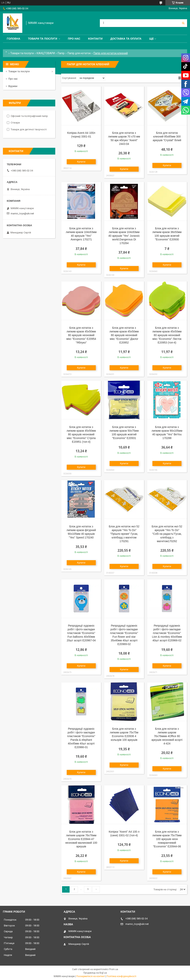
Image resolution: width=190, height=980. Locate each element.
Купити (81, 162)
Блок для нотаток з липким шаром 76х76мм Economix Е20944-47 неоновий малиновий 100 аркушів (81, 839)
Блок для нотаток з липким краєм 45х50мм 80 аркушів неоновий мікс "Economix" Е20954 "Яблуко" (81, 335)
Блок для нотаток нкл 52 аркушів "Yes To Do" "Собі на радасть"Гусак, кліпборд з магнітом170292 (167, 534)
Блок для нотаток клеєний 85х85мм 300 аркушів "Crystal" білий (167, 137)
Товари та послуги (43, 39)
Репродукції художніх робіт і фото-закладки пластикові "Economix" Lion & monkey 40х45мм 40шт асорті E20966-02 (167, 633)
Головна (13, 39)
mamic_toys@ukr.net (22, 213)
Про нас (74, 39)
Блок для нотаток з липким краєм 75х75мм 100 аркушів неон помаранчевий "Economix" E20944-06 (167, 839)
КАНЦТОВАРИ (46, 53)
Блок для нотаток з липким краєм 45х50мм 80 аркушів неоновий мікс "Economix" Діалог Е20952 (124, 335)
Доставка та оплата (126, 39)
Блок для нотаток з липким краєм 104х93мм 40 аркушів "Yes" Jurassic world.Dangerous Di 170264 (124, 236)
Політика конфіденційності (121, 976)
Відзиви (13, 86)
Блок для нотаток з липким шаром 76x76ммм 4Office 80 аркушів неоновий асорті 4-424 (167, 736)
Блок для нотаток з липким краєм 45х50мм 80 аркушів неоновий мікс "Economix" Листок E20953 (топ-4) (167, 335)
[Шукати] (183, 23)
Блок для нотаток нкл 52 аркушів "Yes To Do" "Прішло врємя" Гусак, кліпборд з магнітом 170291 (124, 534)
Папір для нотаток (79, 53)
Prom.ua (114, 969)
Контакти (95, 39)
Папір (61, 53)
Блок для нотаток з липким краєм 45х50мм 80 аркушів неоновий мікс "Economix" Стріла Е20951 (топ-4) (81, 434)
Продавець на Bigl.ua (95, 973)
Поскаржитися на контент (91, 976)
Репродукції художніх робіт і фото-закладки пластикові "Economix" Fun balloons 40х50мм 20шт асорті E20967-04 (81, 633)
